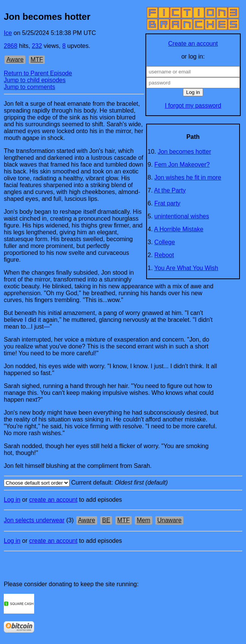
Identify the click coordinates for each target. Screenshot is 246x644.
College (165, 242)
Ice (8, 33)
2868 (11, 46)
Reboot (164, 255)
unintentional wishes (182, 216)
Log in (12, 500)
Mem (143, 520)
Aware (15, 60)
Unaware (169, 520)
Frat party (167, 203)
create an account (53, 500)
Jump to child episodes (35, 80)
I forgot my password (193, 106)
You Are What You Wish (186, 268)
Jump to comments (29, 87)
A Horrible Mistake (179, 229)
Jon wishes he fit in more (188, 177)
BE (106, 520)
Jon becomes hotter (185, 152)
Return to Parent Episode (38, 73)
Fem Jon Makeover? (182, 165)
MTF (37, 60)
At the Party (170, 190)
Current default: (123, 483)
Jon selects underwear (34, 520)
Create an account (193, 44)
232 (37, 46)
